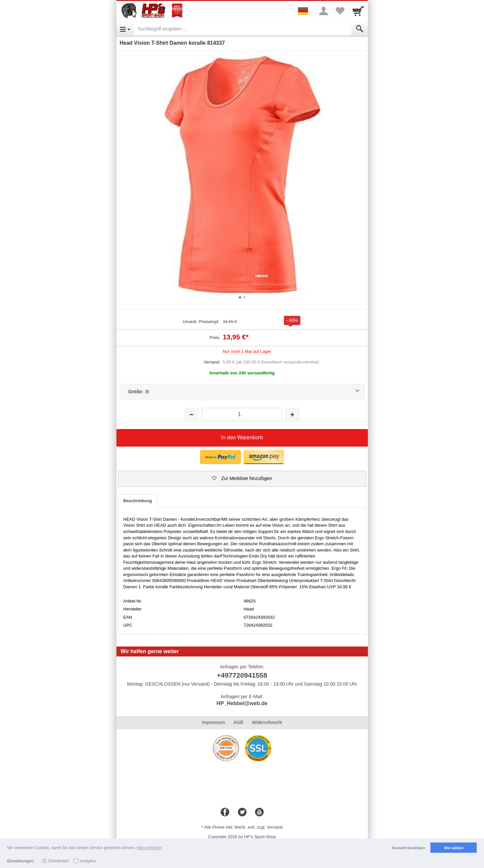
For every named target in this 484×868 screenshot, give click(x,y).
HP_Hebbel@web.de (242, 703)
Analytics (88, 861)
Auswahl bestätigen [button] (408, 848)
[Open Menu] (125, 29)
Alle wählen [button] (454, 848)
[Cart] (358, 11)
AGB (239, 722)
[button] (220, 457)
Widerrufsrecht (267, 722)
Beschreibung (138, 501)
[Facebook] (225, 812)
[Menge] (242, 414)
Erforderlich (58, 861)
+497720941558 (242, 675)
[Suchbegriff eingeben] (243, 29)
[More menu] (324, 11)
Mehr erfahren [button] (149, 848)
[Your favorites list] (340, 11)
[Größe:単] (242, 392)
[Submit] (360, 29)
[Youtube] (259, 812)
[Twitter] (242, 812)
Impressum (214, 722)
